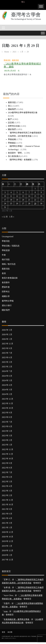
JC (19, 70)
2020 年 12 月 (7, 532)
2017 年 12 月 (7, 560)
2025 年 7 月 (7, 353)
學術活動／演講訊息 (11, 246)
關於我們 (12, 129)
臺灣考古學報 (8, 301)
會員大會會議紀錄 (10, 278)
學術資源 (6, 250)
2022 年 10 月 (7, 459)
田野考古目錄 (14, 126)
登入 (23, 2)
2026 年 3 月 (7, 330)
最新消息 (15, 60)
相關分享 (6, 296)
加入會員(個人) (15, 156)
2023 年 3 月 (7, 436)
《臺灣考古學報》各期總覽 (20, 160)
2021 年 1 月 (7, 528)
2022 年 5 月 (7, 482)
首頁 (3, 632)
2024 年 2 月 (7, 394)
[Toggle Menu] (41, 6)
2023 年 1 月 (7, 445)
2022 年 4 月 (7, 486)
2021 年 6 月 (7, 514)
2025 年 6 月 (7, 357)
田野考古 (6, 292)
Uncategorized (8, 236)
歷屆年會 (6, 287)
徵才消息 (6, 259)
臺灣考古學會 (26, 15)
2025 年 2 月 (7, 367)
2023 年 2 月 (7, 440)
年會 (4, 255)
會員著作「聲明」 (16, 153)
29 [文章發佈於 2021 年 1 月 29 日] (35, 203)
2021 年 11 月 (7, 500)
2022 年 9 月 (7, 463)
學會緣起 (12, 143)
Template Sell (10, 638)
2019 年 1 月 (7, 546)
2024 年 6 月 (7, 376)
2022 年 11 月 (7, 454)
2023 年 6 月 (7, 426)
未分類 (10, 632)
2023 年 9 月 (7, 413)
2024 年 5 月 (7, 380)
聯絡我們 (12, 109)
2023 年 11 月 (7, 403)
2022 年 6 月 (7, 477)
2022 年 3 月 (7, 491)
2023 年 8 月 (7, 417)
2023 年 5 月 (7, 431)
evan (6, 611)
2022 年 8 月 (7, 468)
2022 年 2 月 (7, 495)
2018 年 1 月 (7, 555)
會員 (4, 273)
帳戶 (10, 119)
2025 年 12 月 (7, 344)
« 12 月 (5, 217)
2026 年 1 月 (7, 339)
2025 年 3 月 (7, 362)
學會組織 (12, 139)
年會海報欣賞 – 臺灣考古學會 (17, 619)
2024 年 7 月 (7, 371)
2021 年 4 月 (7, 518)
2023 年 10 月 (7, 408)
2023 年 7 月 (7, 422)
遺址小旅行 (7, 305)
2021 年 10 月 (7, 505)
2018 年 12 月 (7, 551)
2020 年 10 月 (7, 537)
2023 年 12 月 (7, 399)
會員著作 (6, 282)
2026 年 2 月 (7, 334)
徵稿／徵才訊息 (9, 264)
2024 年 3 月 (7, 390)
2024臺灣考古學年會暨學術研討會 (23, 113)
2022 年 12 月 (7, 449)
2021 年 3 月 (7, 523)
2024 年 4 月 (7, 385)
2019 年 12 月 (7, 541)
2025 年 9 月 (7, 348)
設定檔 (11, 123)
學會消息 (7, 60)
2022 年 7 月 (7, 472)
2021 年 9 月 (7, 509)
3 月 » (12, 217)
